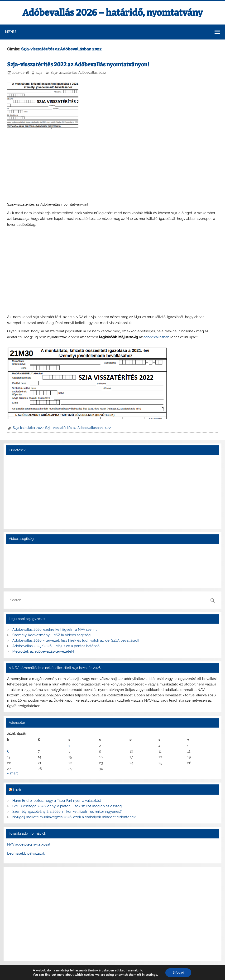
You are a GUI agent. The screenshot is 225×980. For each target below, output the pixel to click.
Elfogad (178, 973)
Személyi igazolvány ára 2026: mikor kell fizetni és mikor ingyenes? (67, 812)
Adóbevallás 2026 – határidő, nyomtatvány (112, 13)
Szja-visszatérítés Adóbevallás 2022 (78, 73)
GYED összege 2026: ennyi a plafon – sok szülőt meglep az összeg (67, 806)
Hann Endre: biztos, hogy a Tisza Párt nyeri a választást (57, 801)
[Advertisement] (112, 166)
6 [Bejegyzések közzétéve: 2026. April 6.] (8, 751)
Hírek (17, 790)
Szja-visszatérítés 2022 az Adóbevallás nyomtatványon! (78, 65)
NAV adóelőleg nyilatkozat (29, 844)
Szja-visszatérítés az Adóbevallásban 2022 (78, 428)
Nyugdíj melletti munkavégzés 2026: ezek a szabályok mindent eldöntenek (74, 817)
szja (39, 73)
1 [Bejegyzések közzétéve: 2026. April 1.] (69, 746)
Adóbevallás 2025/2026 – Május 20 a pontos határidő (56, 646)
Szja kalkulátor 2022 (28, 428)
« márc (13, 773)
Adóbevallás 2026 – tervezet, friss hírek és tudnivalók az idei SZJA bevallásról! (76, 640)
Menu (10, 32)
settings (151, 975)
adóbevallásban (156, 337)
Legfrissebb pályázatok (26, 853)
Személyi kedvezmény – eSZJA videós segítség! (52, 635)
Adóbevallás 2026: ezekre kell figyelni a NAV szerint (55, 630)
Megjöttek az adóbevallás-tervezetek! (43, 651)
